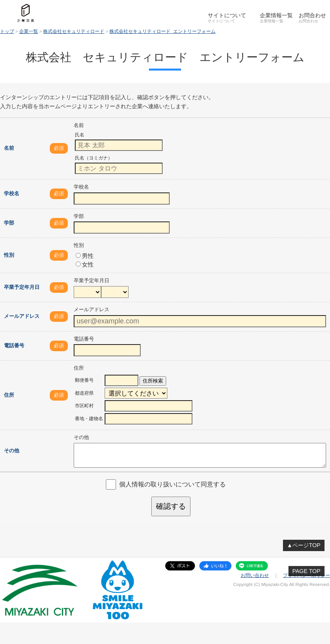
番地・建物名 (89, 419)
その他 (12, 451)
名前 (9, 148)
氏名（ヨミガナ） (94, 158)
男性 (85, 256)
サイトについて (227, 15)
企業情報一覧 (276, 15)
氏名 (80, 135)
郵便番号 (84, 380)
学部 (9, 223)
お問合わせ (312, 15)
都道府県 (84, 393)
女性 (85, 264)
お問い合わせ (255, 575)
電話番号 (14, 346)
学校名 (12, 193)
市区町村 (84, 406)
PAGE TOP (306, 571)
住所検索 (153, 381)
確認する (171, 506)
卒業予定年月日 (22, 287)
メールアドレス (22, 316)
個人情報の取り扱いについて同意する (172, 484)
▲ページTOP (304, 545)
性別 (9, 255)
